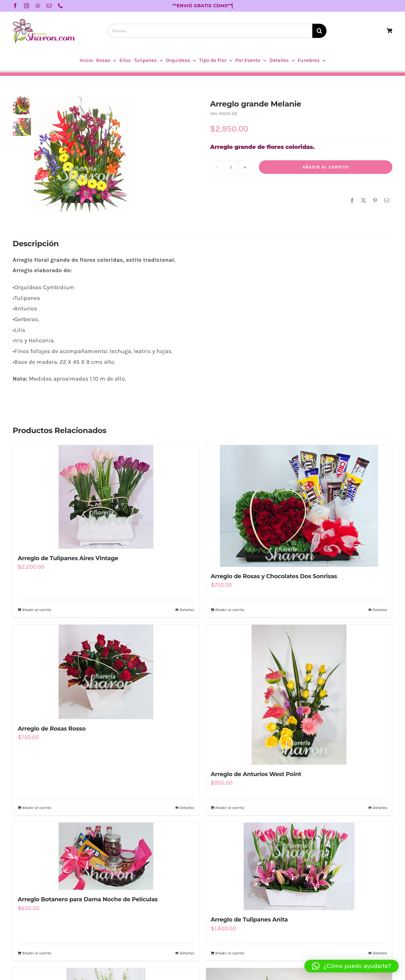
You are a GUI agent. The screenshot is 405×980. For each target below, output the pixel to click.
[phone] (60, 6)
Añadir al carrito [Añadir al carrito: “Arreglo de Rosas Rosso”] (37, 808)
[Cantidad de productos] (231, 167)
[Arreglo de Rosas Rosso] (106, 672)
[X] (364, 201)
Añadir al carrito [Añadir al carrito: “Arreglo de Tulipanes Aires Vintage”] (37, 610)
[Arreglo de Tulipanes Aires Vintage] (106, 497)
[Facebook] (352, 201)
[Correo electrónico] (387, 201)
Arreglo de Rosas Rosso (52, 729)
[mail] (49, 6)
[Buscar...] (210, 31)
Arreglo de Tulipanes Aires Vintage (68, 558)
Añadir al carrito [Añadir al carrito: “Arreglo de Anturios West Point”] (230, 808)
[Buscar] (319, 31)
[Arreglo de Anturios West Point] (299, 695)
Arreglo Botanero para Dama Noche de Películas (88, 899)
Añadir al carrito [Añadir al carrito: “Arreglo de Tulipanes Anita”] (230, 953)
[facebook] (15, 6)
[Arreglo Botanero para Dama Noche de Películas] (106, 856)
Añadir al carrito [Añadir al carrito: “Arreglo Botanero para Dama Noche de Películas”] (37, 953)
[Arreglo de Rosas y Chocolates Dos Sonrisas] (299, 506)
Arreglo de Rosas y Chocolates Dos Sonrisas (274, 576)
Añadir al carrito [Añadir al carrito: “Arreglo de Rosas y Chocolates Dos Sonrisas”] (230, 610)
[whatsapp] (38, 6)
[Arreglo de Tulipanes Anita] (299, 866)
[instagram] (27, 6)
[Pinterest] (375, 201)
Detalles (187, 610)
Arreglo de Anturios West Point (256, 774)
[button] (352, 966)
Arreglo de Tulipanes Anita (249, 920)
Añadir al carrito (325, 167)
